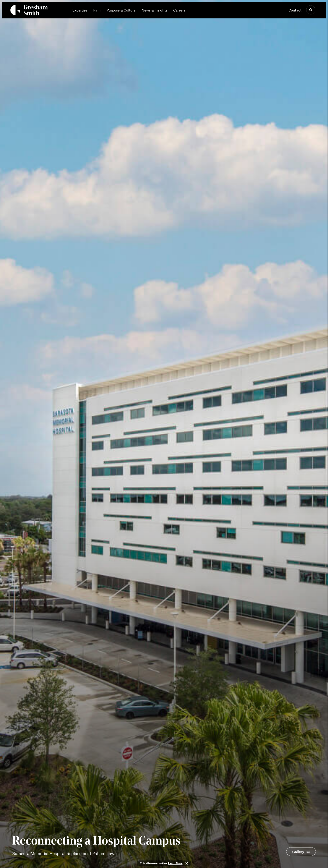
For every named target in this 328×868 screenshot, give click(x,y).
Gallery (298, 852)
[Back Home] (29, 11)
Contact (295, 10)
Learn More (175, 863)
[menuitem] (81, 10)
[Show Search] (311, 10)
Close (187, 863)
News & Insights (154, 10)
